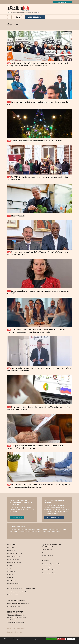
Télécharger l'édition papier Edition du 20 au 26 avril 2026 (17, 617)
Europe (10, 565)
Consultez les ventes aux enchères (18, 603)
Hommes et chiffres (14, 556)
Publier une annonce (14, 595)
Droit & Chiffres (12, 580)
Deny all (62, 639)
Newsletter (62, 2)
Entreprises (11, 547)
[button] (9, 17)
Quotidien (11, 577)
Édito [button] (18, 17)
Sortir (9, 568)
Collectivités (11, 550)
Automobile (11, 571)
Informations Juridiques (15, 553)
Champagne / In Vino (14, 562)
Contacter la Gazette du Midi (51, 564)
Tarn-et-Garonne (47, 555)
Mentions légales (47, 567)
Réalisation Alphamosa (15, 632)
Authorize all (52, 639)
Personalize (71, 639)
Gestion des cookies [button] (48, 573)
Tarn (43, 552)
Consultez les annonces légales (17, 592)
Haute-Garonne (47, 549)
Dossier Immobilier (13, 583)
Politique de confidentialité (50, 570)
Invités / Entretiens (13, 559)
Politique (10, 574)
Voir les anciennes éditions (16, 622)
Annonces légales (54, 518)
